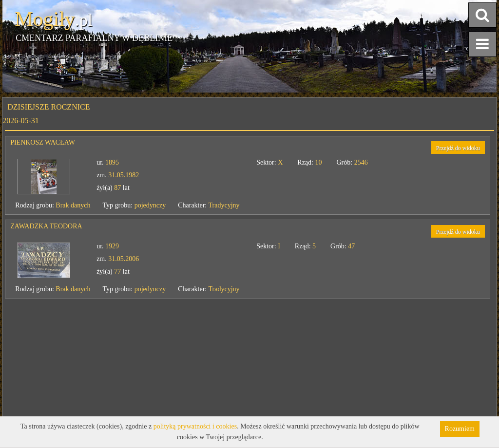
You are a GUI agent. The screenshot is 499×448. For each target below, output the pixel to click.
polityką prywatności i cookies (195, 426)
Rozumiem (460, 429)
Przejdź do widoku (458, 148)
